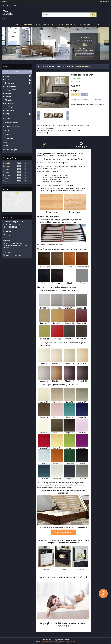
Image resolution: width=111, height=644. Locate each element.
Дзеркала (8, 97)
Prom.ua (66, 640)
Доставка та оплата (73, 25)
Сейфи (7, 114)
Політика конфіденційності (67, 642)
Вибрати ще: (86, 99)
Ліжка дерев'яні (67, 66)
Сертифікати (8, 138)
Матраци (8, 80)
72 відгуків (106, 2)
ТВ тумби (8, 100)
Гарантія (7, 142)
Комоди (46, 569)
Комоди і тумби (10, 90)
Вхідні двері (9, 103)
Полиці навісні (10, 110)
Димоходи (9, 107)
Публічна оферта (10, 150)
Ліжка (58, 66)
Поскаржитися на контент (49, 642)
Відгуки (60, 25)
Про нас (43, 25)
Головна (14, 25)
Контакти (52, 25)
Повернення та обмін (92, 25)
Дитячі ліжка (9, 83)
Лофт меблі (9, 93)
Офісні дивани (10, 86)
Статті (6, 146)
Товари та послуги (27, 25)
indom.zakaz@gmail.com (15, 222)
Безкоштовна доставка (82, 125)
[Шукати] (93, 15)
